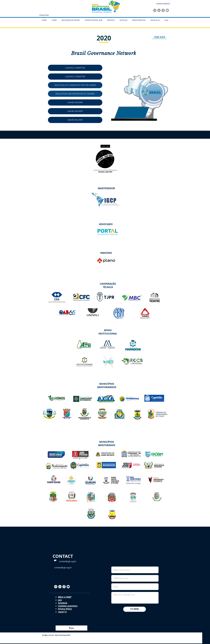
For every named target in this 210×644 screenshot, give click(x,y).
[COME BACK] (160, 37)
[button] (111, 20)
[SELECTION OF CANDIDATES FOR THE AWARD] (75, 85)
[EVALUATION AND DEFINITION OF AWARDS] (75, 94)
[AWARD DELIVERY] (75, 102)
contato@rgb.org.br (68, 561)
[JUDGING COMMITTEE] (75, 68)
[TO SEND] (135, 609)
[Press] (71, 628)
